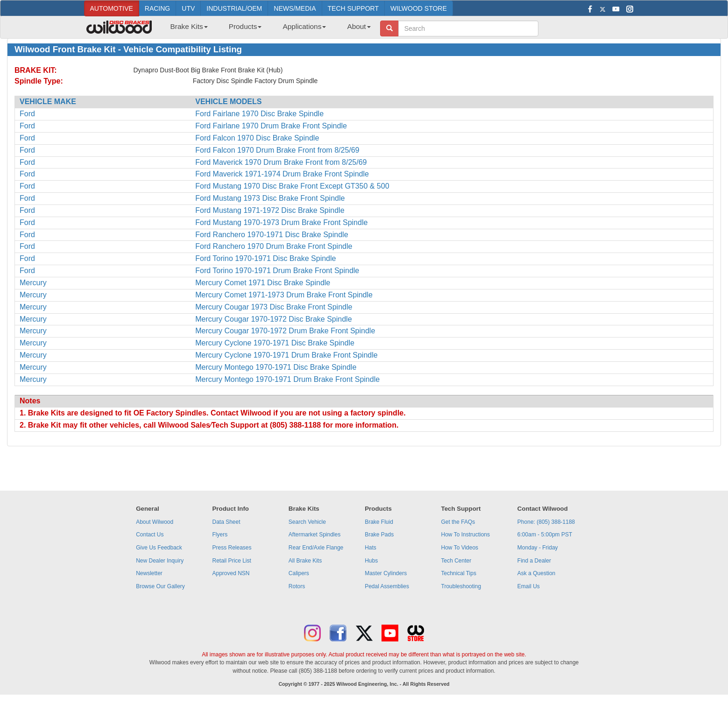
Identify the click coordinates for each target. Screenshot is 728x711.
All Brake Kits (305, 561)
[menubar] (267, 29)
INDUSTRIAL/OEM (234, 8)
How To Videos (460, 548)
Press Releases (232, 548)
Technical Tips (459, 573)
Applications (304, 26)
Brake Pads (379, 535)
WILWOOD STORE (419, 8)
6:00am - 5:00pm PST (545, 535)
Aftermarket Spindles (315, 535)
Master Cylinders (386, 573)
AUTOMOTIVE (112, 8)
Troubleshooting (461, 586)
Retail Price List (231, 561)
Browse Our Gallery (160, 586)
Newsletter (149, 573)
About (359, 26)
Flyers (220, 535)
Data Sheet (226, 522)
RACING (157, 8)
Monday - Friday (538, 548)
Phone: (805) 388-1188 (546, 522)
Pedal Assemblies (387, 586)
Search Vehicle (307, 522)
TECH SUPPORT (353, 8)
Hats (371, 548)
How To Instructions (466, 535)
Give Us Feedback (159, 548)
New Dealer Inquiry (160, 561)
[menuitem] (186, 29)
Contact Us (150, 535)
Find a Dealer (534, 561)
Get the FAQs (458, 522)
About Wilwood (155, 522)
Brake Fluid (379, 522)
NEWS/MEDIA (295, 8)
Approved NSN (231, 573)
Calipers (299, 573)
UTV (188, 8)
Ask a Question (536, 573)
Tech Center (456, 561)
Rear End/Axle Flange (316, 548)
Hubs (371, 561)
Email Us (529, 586)
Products (245, 26)
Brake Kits (189, 26)
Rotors (297, 586)
